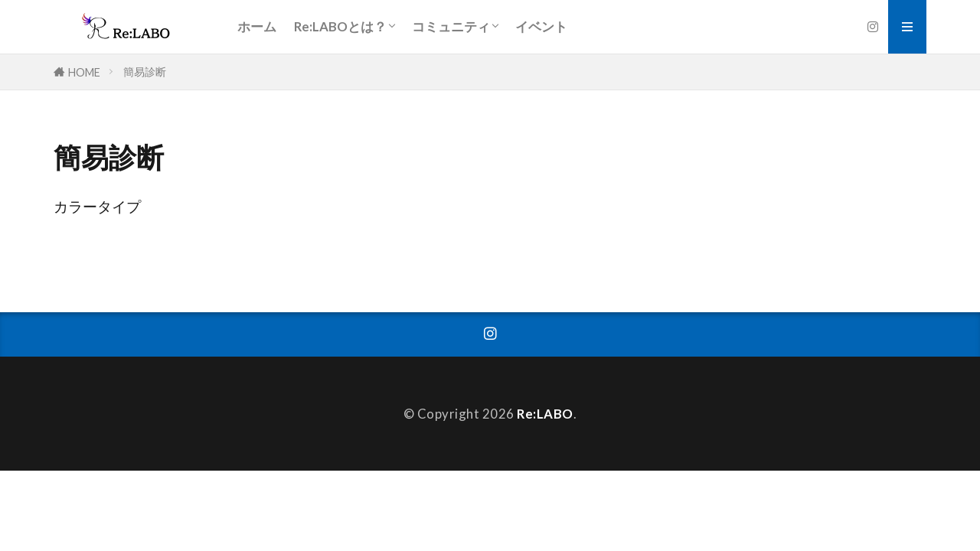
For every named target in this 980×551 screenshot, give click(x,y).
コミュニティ (451, 26)
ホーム (257, 26)
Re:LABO (545, 414)
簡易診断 (145, 72)
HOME (84, 72)
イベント (541, 26)
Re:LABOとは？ (340, 26)
